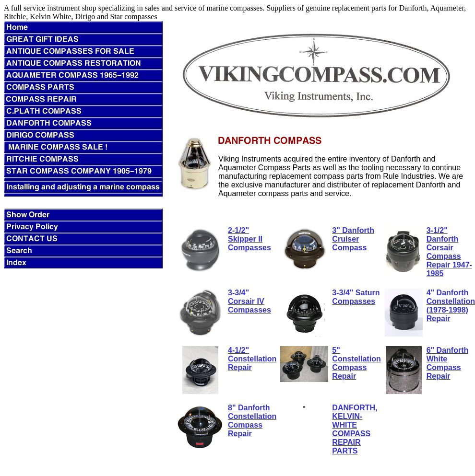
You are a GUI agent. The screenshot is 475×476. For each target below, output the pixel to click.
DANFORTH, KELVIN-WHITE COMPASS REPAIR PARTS (355, 429)
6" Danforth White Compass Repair (448, 363)
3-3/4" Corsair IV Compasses (249, 301)
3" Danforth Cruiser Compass (353, 239)
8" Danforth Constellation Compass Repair (252, 421)
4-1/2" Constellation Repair (252, 359)
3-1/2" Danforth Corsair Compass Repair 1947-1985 (449, 252)
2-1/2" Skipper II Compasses (249, 239)
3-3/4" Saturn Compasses (356, 297)
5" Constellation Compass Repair (356, 363)
